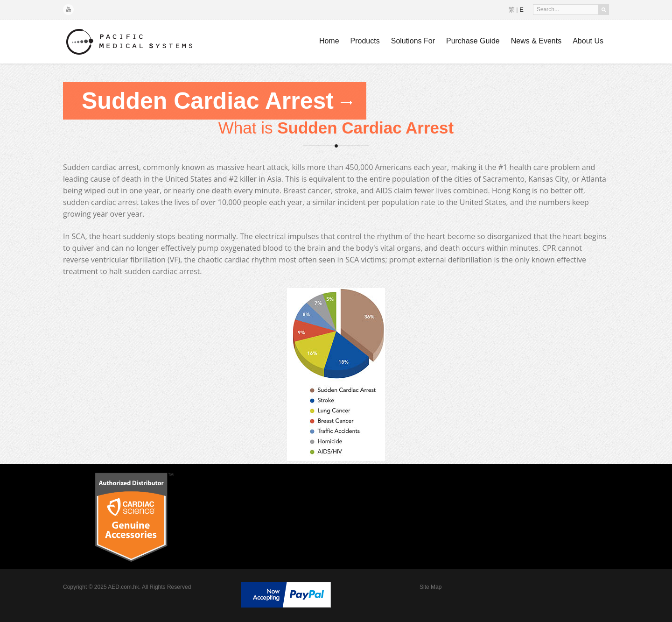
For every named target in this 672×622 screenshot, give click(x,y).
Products (365, 41)
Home (329, 41)
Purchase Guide (473, 41)
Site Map (430, 587)
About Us (588, 41)
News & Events (536, 41)
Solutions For (413, 41)
